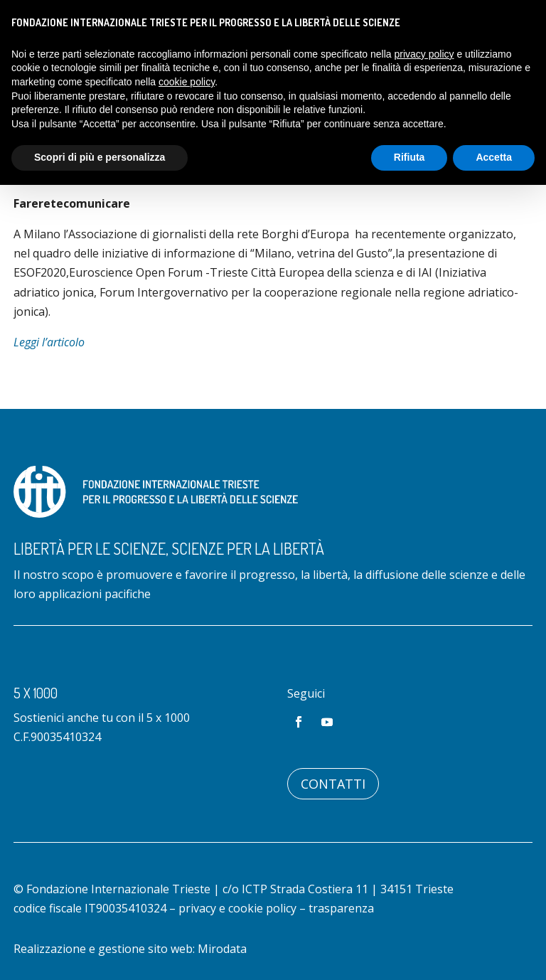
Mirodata (222, 949)
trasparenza (341, 908)
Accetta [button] (494, 157)
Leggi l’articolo (49, 342)
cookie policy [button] (187, 82)
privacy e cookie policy (237, 908)
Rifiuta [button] (409, 157)
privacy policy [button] (424, 54)
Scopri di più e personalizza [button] (100, 157)
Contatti (333, 784)
